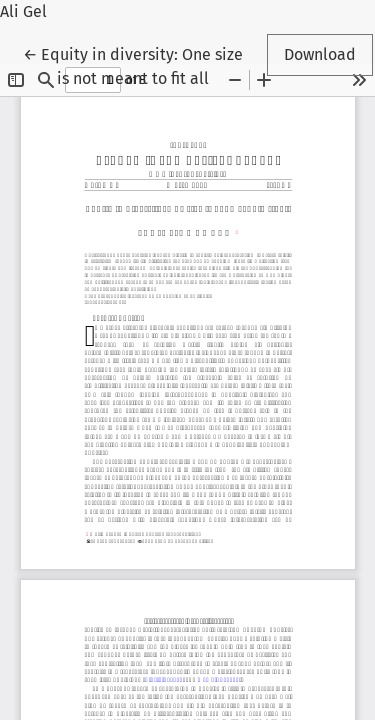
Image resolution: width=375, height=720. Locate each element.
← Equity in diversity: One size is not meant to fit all (133, 65)
